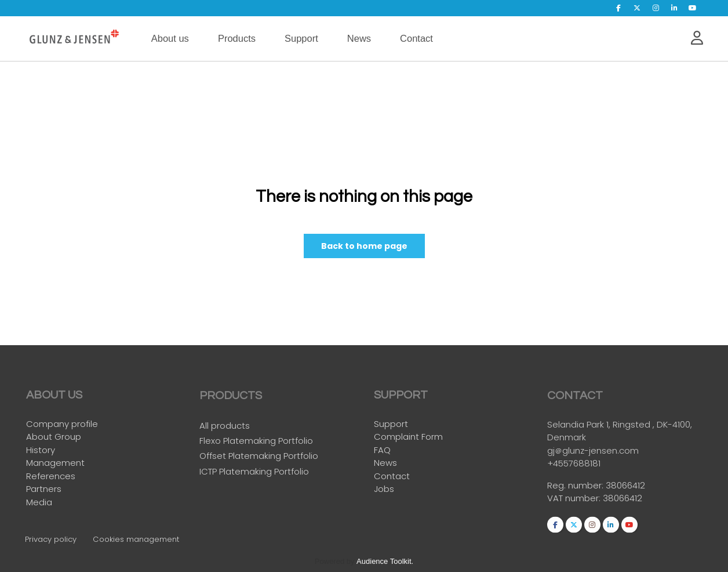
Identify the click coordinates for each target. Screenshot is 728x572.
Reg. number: (576, 488)
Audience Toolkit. (385, 561)
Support (391, 424)
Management (55, 463)
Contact (392, 476)
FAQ (382, 450)
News (385, 463)
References (51, 476)
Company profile (62, 424)
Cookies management (136, 539)
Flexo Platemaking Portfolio (256, 444)
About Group (54, 437)
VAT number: (575, 501)
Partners (44, 489)
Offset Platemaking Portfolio (259, 459)
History (41, 450)
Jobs (384, 489)
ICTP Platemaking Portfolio (254, 474)
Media (39, 502)
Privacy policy (51, 539)
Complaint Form (408, 437)
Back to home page (364, 247)
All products (225, 428)
